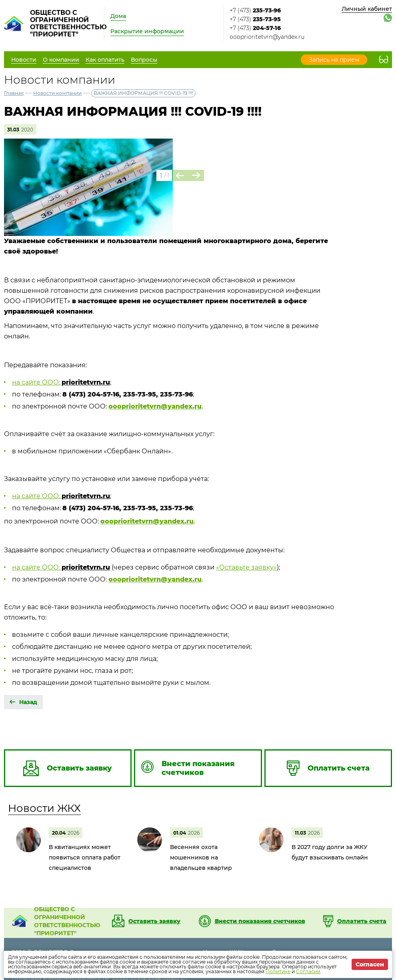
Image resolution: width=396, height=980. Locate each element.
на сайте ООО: (37, 382)
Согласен (370, 964)
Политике (278, 971)
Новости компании (57, 93)
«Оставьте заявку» (246, 567)
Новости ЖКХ (44, 808)
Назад (28, 702)
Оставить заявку (154, 921)
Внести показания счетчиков (260, 921)
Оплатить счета (362, 921)
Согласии (308, 971)
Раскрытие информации (147, 31)
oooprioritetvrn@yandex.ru (267, 37)
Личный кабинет (367, 9)
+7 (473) (255, 10)
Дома (118, 16)
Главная (14, 93)
